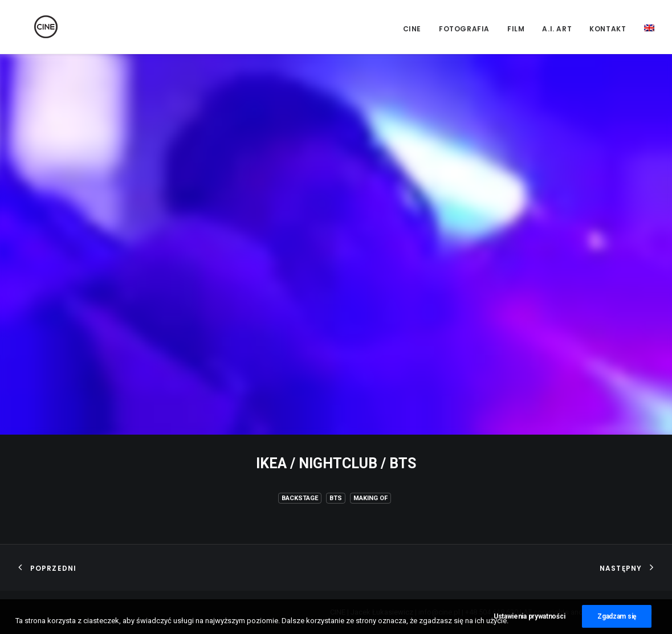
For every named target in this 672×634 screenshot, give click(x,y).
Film (516, 29)
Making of (370, 498)
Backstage (300, 498)
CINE (412, 29)
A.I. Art (557, 29)
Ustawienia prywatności (529, 622)
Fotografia (464, 29)
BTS (336, 498)
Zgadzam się (617, 622)
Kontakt (608, 29)
